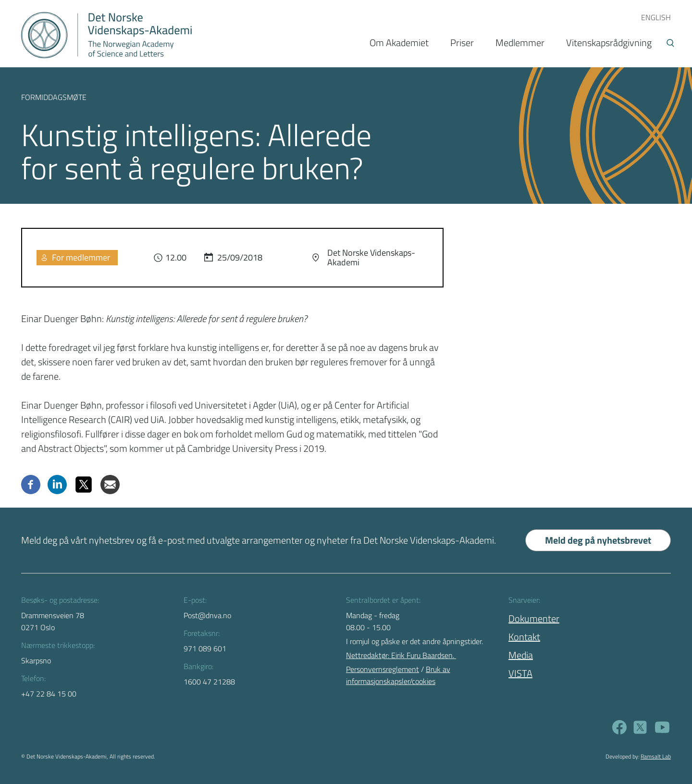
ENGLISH (656, 17)
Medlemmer (520, 43)
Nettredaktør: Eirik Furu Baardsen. (401, 655)
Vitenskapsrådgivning (609, 43)
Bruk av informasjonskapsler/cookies (398, 675)
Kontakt (524, 637)
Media (521, 655)
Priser (462, 43)
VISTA (520, 673)
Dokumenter (534, 618)
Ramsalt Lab (656, 756)
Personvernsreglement (383, 669)
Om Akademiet (399, 43)
